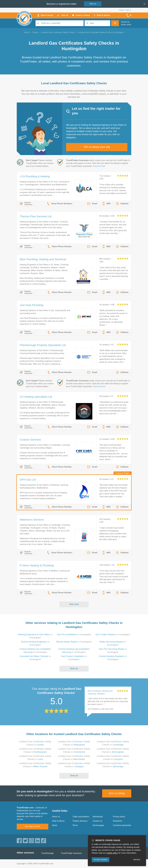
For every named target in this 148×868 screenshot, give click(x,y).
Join (93, 4)
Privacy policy (119, 817)
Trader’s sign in (125, 10)
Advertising (98, 817)
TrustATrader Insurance (71, 853)
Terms (75, 825)
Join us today (117, 793)
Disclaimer (118, 821)
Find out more (99, 166)
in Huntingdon (74, 635)
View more (74, 604)
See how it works (32, 826)
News (55, 825)
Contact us (97, 821)
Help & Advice (58, 821)
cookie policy (112, 853)
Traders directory (80, 821)
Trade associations (81, 817)
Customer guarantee (122, 825)
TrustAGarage (47, 853)
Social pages (98, 825)
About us (56, 817)
